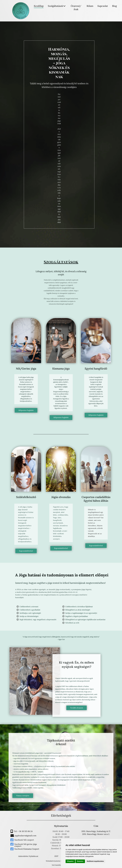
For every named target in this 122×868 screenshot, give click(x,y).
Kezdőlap (39, 6)
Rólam (90, 6)
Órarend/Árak (76, 8)
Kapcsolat (103, 6)
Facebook (19, 840)
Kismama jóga (61, 369)
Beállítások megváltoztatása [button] (95, 861)
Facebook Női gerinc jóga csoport (26, 845)
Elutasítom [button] (80, 861)
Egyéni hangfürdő (96, 369)
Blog (114, 6)
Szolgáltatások (57, 6)
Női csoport (29, 840)
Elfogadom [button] (70, 861)
